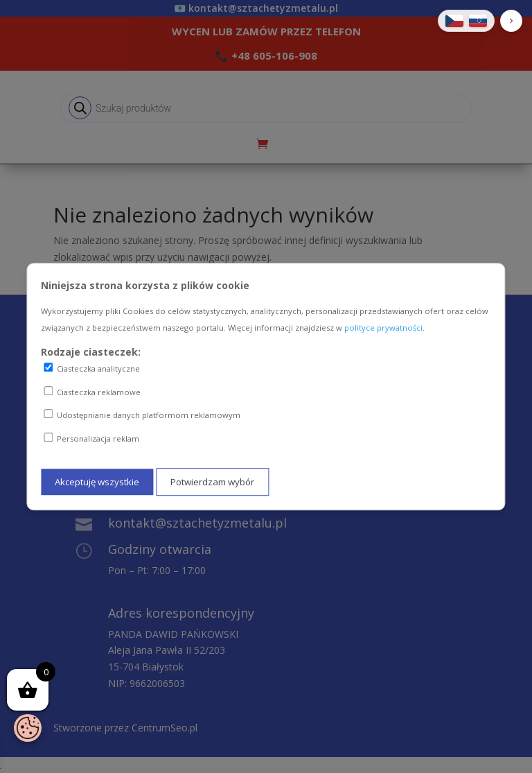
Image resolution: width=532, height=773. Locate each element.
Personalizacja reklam (91, 438)
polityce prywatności (383, 328)
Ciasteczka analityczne (92, 368)
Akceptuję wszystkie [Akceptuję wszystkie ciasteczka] (97, 482)
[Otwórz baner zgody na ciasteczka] (28, 728)
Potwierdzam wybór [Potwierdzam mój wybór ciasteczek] (212, 482)
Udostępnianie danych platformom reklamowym (142, 415)
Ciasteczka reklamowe (92, 392)
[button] (511, 21)
